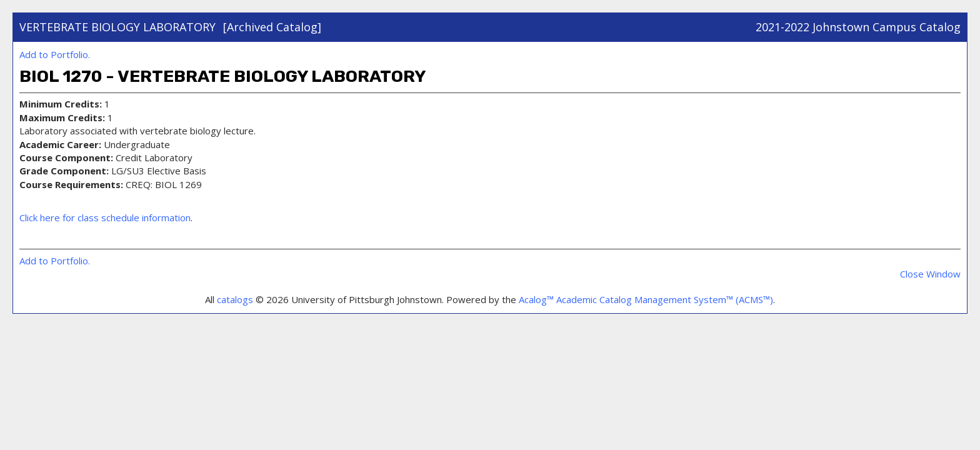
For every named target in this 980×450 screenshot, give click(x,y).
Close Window (930, 274)
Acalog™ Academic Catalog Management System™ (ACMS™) (646, 299)
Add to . (55, 54)
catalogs (235, 299)
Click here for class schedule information (105, 217)
